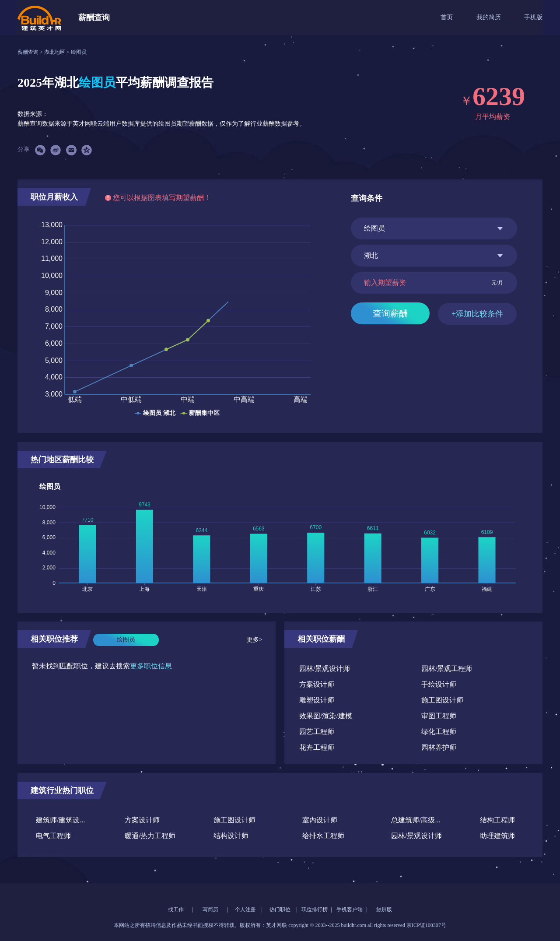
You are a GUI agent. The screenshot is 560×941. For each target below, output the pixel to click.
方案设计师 (317, 684)
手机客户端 (350, 909)
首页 (447, 17)
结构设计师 (231, 836)
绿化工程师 (439, 732)
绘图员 (79, 52)
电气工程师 (53, 836)
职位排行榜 (315, 909)
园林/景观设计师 (325, 669)
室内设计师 (320, 820)
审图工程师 (439, 716)
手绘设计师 (439, 684)
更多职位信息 (151, 666)
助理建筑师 (497, 836)
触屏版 (384, 909)
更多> (255, 640)
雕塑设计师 (317, 700)
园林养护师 (439, 747)
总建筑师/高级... (416, 820)
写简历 (210, 909)
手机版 (533, 17)
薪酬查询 (29, 52)
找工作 (176, 909)
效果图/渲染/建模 (326, 716)
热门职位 (280, 909)
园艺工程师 (317, 732)
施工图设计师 (442, 700)
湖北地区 (55, 52)
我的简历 (489, 17)
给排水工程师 (323, 836)
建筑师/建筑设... (60, 820)
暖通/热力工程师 (150, 836)
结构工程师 (497, 820)
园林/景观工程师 (447, 669)
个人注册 (245, 909)
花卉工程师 (317, 747)
